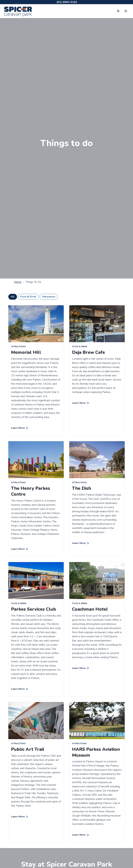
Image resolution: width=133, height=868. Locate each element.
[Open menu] (126, 11)
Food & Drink (28, 297)
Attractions (49, 297)
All (13, 297)
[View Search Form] (118, 11)
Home (18, 282)
